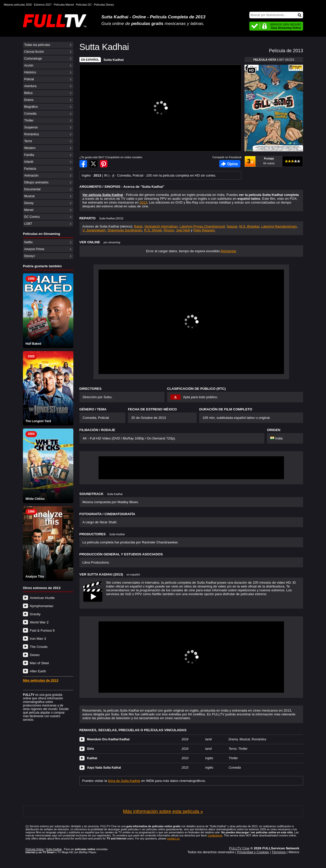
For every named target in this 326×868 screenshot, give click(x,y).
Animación (31, 176)
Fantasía (30, 169)
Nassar (232, 226)
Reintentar (228, 251)
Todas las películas (37, 45)
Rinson (169, 230)
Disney (29, 203)
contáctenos (215, 835)
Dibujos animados (36, 182)
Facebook (230, 164)
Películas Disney (104, 5)
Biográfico (31, 107)
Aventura (30, 86)
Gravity (35, 614)
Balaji (138, 226)
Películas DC (84, 5)
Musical (29, 196)
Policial (29, 79)
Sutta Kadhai (113, 60)
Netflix (28, 242)
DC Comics (32, 217)
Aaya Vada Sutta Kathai (104, 768)
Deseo (35, 655)
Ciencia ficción (34, 52)
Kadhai (92, 758)
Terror (28, 141)
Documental (32, 189)
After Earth (38, 671)
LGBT (28, 224)
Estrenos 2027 (43, 5)
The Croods (39, 647)
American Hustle (42, 598)
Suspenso (31, 127)
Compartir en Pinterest (104, 164)
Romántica (31, 134)
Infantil (29, 162)
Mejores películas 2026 (18, 5)
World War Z (39, 622)
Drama (29, 100)
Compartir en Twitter (93, 164)
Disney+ (30, 256)
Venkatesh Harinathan (161, 226)
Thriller (29, 121)
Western (30, 148)
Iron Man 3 (38, 639)
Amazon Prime (34, 249)
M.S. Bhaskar (249, 226)
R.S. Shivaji (153, 230)
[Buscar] (276, 15)
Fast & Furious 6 (42, 630)
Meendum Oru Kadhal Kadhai (108, 739)
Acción (29, 65)
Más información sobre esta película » (163, 811)
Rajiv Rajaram (204, 230)
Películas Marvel (64, 5)
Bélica (28, 93)
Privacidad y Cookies (253, 852)
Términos (279, 852)
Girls (91, 749)
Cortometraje (33, 59)
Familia (29, 155)
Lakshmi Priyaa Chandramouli (202, 226)
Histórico (30, 72)
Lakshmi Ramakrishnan (279, 226)
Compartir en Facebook (83, 164)
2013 (143, 202)
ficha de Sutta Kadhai (124, 781)
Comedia (30, 114)
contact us (173, 838)
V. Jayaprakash (94, 230)
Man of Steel (39, 663)
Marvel (29, 210)
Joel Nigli (183, 230)
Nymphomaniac (42, 606)
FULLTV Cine (239, 848)
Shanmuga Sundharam (125, 230)
